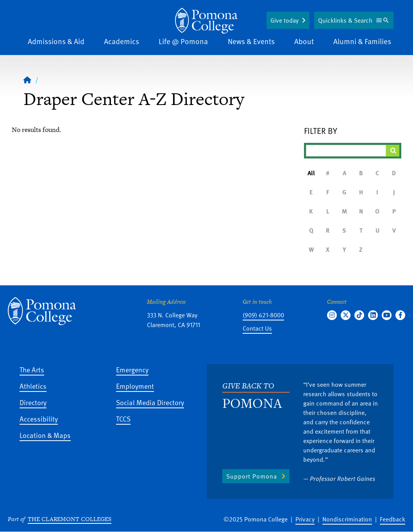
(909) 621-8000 (263, 315)
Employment (135, 386)
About (304, 41)
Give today (284, 20)
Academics (122, 41)
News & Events (251, 41)
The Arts (32, 369)
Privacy (305, 519)
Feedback (392, 519)
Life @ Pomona (183, 41)
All (311, 173)
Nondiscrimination (347, 519)
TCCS (123, 419)
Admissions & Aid (56, 41)
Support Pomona (252, 476)
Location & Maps (45, 435)
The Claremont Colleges (70, 519)
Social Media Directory (150, 402)
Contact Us (257, 328)
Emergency (132, 369)
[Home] (27, 80)
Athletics (33, 386)
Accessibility (39, 419)
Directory (33, 402)
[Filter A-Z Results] (346, 151)
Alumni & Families (362, 41)
